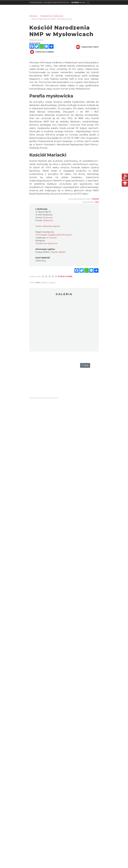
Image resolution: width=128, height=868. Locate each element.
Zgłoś (95, 199)
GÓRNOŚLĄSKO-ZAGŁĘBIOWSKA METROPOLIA (49, 2)
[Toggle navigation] (88, 2)
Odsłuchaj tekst (87, 47)
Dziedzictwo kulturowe (46, 243)
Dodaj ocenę (65, 276)
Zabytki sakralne (58, 252)
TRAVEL (79, 2)
